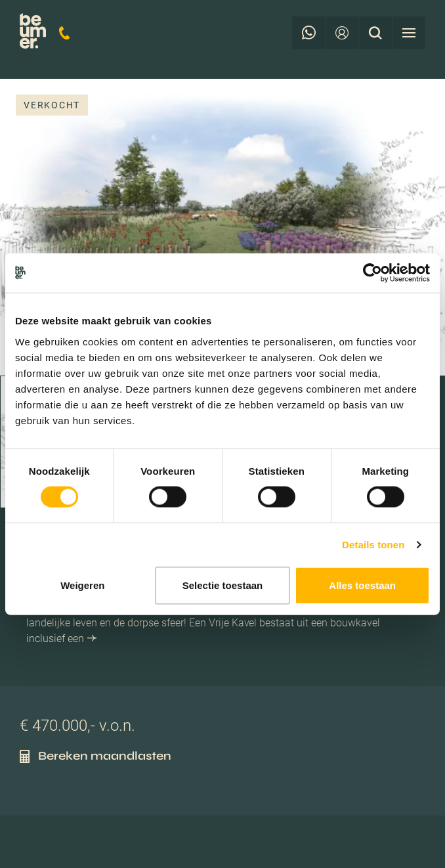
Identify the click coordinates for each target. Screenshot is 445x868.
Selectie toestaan (223, 585)
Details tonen (373, 545)
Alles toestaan (362, 585)
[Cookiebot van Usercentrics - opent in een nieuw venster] (372, 273)
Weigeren (82, 585)
